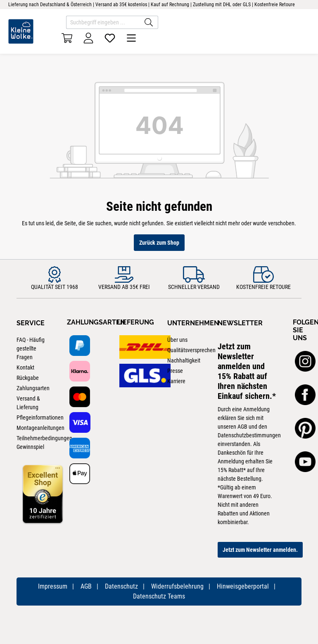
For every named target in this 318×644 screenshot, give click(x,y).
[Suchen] (149, 22)
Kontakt (25, 367)
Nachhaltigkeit (184, 360)
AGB (86, 586)
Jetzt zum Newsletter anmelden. (260, 550)
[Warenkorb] (67, 38)
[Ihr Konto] (88, 38)
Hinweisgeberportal (243, 586)
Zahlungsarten (33, 388)
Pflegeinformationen (40, 417)
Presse (175, 371)
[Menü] (131, 38)
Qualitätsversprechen (191, 350)
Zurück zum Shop (159, 243)
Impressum (53, 586)
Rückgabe (28, 378)
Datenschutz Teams (159, 596)
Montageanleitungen (40, 428)
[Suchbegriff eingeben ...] (103, 22)
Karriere (176, 381)
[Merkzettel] (110, 38)
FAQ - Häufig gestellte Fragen (31, 348)
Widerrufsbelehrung (177, 586)
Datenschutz (121, 586)
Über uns (177, 340)
